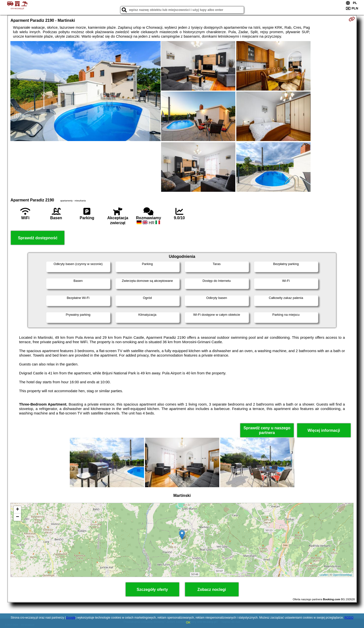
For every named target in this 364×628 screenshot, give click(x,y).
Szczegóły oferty (152, 590)
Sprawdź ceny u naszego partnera (267, 430)
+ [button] (17, 510)
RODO (349, 618)
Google (71, 618)
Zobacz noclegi (212, 590)
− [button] (17, 517)
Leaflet (324, 575)
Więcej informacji (324, 430)
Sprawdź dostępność (38, 238)
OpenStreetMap (342, 575)
